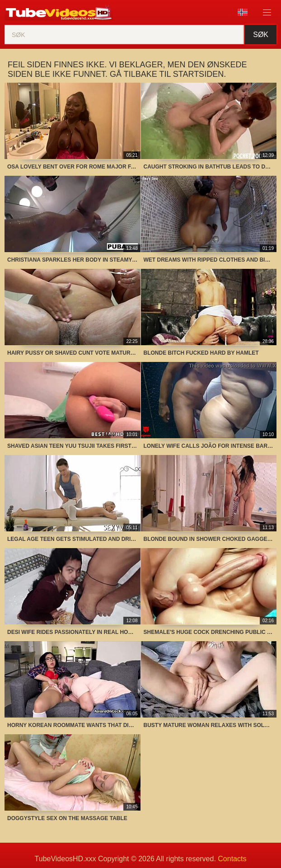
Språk (243, 12)
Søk (261, 35)
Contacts (232, 859)
